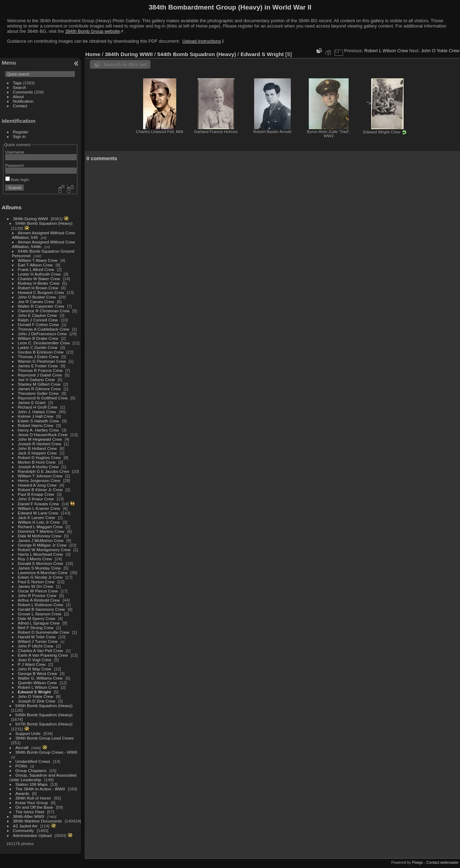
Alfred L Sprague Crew (39, 623)
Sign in (19, 136)
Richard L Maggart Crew (40, 527)
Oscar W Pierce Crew (38, 591)
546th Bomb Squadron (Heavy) (44, 715)
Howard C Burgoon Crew (41, 292)
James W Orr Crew (36, 586)
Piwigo (418, 862)
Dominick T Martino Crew (41, 531)
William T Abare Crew (38, 260)
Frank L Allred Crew (36, 269)
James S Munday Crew (39, 568)
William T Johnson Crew (40, 476)
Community (24, 830)
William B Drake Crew (38, 338)
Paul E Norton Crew (36, 582)
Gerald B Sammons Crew (41, 609)
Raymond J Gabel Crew (40, 375)
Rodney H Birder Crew (39, 283)
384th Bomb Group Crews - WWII (46, 752)
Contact (20, 106)
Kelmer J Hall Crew (36, 416)
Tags (17, 83)
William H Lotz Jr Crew (39, 522)
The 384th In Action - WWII (40, 789)
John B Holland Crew (38, 448)
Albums (12, 207)
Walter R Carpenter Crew (41, 306)
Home (93, 54)
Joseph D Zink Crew (37, 701)
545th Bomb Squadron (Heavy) (44, 706)
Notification (23, 101)
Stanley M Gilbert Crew (39, 384)
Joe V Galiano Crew (36, 379)
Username (15, 152)
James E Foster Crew (38, 366)
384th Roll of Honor (33, 798)
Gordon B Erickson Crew (41, 352)
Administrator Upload (32, 835)
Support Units (28, 733)
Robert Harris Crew (36, 425)
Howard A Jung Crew (37, 485)
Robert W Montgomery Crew (44, 550)
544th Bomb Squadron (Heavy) (44, 223)
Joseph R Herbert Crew (40, 444)
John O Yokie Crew (36, 696)
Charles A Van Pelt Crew (41, 650)
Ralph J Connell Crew (38, 320)
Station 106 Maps (32, 784)
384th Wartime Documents (38, 821)
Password (14, 165)
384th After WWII (29, 816)
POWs (22, 766)
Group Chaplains (31, 770)
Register (21, 132)
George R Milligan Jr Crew (42, 545)
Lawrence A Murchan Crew (43, 572)
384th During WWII (30, 219)
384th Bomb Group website (93, 31)
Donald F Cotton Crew (38, 324)
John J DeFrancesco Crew (42, 334)
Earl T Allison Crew (35, 265)
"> (385, 104)
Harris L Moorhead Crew (41, 554)
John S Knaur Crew (36, 499)
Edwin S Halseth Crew (39, 421)
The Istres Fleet (30, 812)
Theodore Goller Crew (38, 393)
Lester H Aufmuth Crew (39, 274)
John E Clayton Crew (38, 315)
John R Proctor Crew (37, 595)
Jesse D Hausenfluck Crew (43, 435)
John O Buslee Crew (37, 297)
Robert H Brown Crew (38, 288)
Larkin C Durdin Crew (38, 347)
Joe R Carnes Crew (36, 302)
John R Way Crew (35, 669)
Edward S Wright (35, 692)
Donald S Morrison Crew (41, 563)
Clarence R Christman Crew (44, 311)
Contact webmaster (443, 862)
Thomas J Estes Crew (38, 357)
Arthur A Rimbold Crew (39, 600)
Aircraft (22, 748)
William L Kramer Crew (39, 508)
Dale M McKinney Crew (40, 536)
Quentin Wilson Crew (38, 683)
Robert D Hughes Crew (39, 457)
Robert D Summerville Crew (44, 632)
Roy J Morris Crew (35, 559)
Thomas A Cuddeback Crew (44, 329)
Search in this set (125, 64)
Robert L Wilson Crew (38, 687)
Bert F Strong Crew (36, 628)
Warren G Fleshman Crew (42, 361)
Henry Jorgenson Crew (39, 480)
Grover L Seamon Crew (40, 614)
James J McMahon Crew (41, 540)
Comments (23, 92)
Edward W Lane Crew (38, 513)
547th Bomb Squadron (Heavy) (44, 724)
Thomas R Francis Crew (40, 370)
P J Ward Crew (32, 664)
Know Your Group (32, 803)
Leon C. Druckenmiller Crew (44, 343)
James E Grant (32, 402)
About (19, 97)
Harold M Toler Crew (37, 637)
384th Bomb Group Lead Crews (45, 738)
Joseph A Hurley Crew (38, 467)
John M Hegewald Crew (40, 439)
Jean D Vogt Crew (35, 660)
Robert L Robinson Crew (41, 605)
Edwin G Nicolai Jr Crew (40, 577)
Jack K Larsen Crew (36, 517)
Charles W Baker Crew (39, 279)
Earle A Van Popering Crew (43, 655)
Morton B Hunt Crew (37, 462)
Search (20, 87)
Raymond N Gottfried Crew (43, 398)
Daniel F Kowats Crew (38, 504)
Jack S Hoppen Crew (38, 453)
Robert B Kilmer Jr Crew (40, 490)
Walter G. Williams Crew (40, 678)
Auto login (17, 179)
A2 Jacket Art (25, 826)
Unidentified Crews (33, 761)
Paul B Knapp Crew (36, 494)
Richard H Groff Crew (38, 407)
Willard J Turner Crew (38, 641)
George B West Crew (38, 673)
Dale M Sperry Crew (37, 618)
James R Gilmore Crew (39, 389)
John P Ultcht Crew (36, 646)
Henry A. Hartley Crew (38, 430)
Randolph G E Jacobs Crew (44, 471)
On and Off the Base (34, 807)
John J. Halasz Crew (37, 412)
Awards (22, 793)
